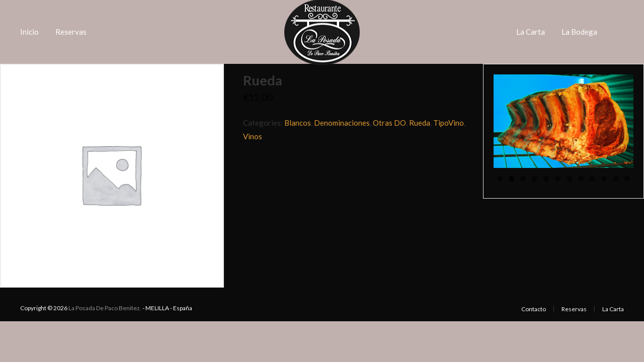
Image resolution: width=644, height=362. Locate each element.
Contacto (534, 309)
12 (627, 179)
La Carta (531, 32)
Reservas (71, 32)
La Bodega (579, 32)
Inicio (29, 32)
